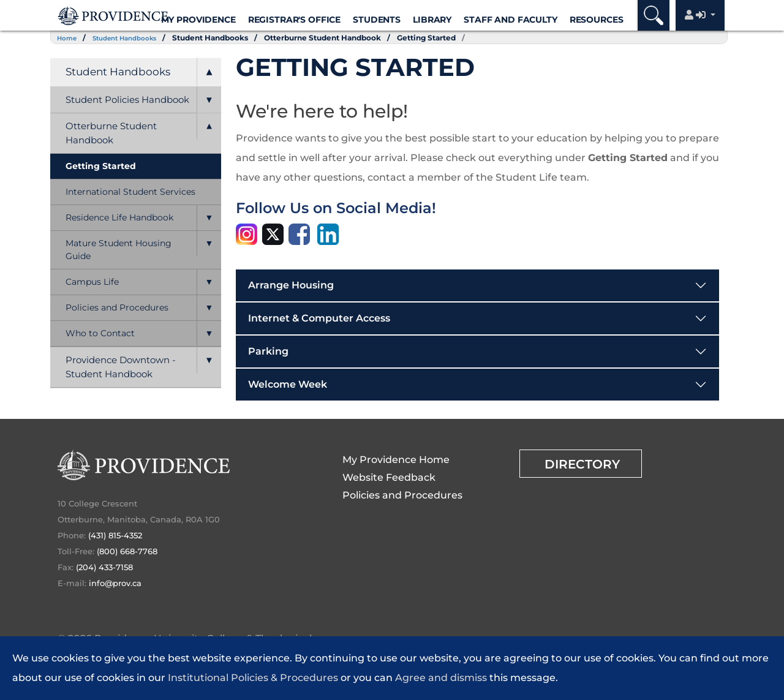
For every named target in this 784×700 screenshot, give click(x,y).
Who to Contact (100, 333)
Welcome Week (288, 384)
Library (432, 20)
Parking (268, 351)
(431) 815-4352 (115, 535)
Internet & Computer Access (319, 318)
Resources (597, 20)
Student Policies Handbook (127, 100)
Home (69, 38)
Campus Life (92, 282)
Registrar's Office (294, 20)
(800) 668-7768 (127, 551)
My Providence (198, 20)
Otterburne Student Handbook (339, 38)
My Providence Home (396, 460)
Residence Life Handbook (119, 217)
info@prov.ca (115, 583)
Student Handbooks (135, 38)
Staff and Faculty (511, 20)
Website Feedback (389, 477)
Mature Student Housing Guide (119, 250)
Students (377, 20)
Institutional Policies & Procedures (253, 678)
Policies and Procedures (117, 307)
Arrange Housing (291, 285)
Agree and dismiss (441, 678)
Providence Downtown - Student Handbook (121, 367)
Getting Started (443, 38)
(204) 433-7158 (104, 567)
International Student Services (130, 192)
